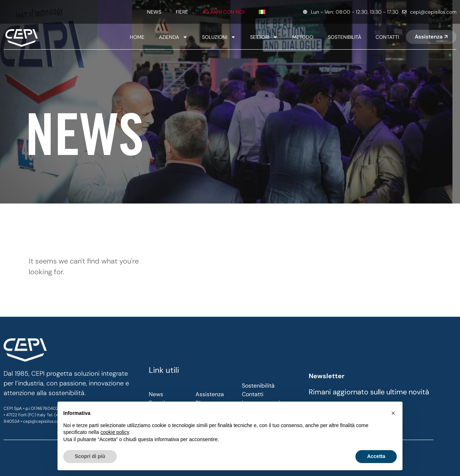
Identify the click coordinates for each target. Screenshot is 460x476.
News (154, 12)
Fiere (182, 12)
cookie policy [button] (115, 432)
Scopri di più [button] (90, 456)
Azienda (173, 37)
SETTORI (264, 37)
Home (137, 37)
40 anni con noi (223, 12)
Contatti (387, 37)
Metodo (303, 37)
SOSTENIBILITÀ (344, 37)
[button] (393, 413)
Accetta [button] (376, 456)
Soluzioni (219, 37)
